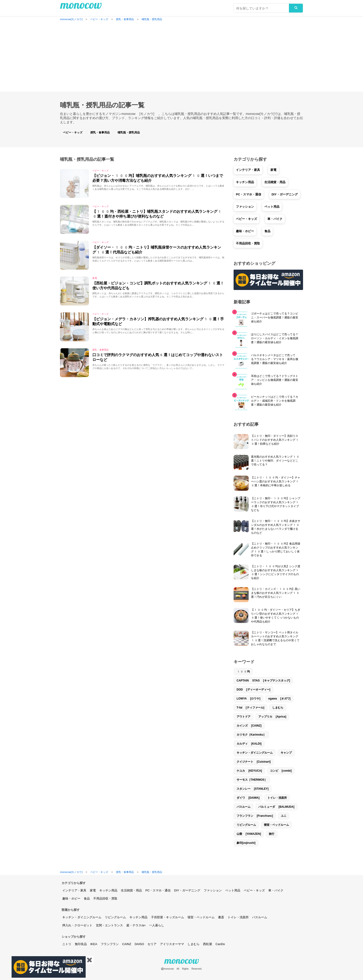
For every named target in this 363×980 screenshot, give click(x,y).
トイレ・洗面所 (277, 798)
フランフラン (110, 944)
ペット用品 (272, 207)
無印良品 (81, 944)
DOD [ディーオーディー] (253, 690)
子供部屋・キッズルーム (167, 917)
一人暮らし (157, 925)
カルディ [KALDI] (249, 744)
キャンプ (286, 753)
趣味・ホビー (245, 231)
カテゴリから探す (74, 883)
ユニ (284, 816)
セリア (152, 944)
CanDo (220, 944)
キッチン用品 (245, 182)
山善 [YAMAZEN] (249, 834)
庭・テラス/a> (136, 925)
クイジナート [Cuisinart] (254, 762)
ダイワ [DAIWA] (248, 798)
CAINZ (127, 944)
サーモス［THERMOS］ (252, 780)
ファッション (245, 207)
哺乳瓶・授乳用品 (129, 133)
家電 (273, 170)
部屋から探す (71, 910)
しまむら (278, 708)
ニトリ (67, 944)
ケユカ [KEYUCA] (249, 771)
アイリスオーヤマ (172, 944)
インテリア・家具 (248, 170)
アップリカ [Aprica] (272, 717)
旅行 (272, 834)
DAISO (139, 944)
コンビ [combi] (281, 771)
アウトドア (244, 717)
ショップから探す (74, 937)
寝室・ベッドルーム (276, 825)
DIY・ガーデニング (285, 194)
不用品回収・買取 (248, 243)
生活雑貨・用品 (275, 182)
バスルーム (244, 807)
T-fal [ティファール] (250, 708)
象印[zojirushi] (246, 843)
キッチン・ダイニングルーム (255, 753)
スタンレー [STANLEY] (253, 789)
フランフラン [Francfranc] (255, 816)
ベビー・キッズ (73, 133)
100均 (243, 672)
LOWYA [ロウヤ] (249, 699)
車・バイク (275, 219)
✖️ (89, 960)
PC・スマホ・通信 (249, 194)
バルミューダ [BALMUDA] (276, 807)
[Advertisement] (181, 57)
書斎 (221, 917)
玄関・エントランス (109, 925)
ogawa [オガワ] (279, 699)
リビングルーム (246, 825)
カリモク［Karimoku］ (251, 735)
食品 (267, 231)
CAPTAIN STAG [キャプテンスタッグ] (263, 681)
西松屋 (208, 944)
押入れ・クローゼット (77, 925)
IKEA (94, 944)
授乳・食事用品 (100, 133)
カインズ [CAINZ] (249, 726)
